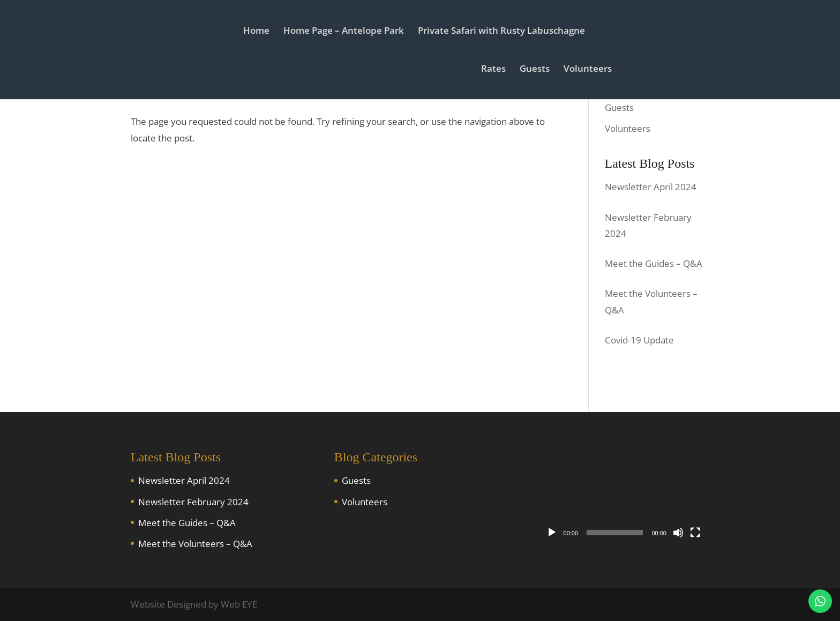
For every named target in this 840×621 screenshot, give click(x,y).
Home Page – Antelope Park (344, 32)
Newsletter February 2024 (193, 502)
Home (256, 32)
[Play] (552, 533)
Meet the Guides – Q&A (187, 523)
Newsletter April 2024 (184, 480)
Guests (535, 70)
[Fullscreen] (695, 533)
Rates (493, 70)
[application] (624, 495)
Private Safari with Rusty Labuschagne (501, 32)
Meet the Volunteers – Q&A (195, 544)
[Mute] (678, 533)
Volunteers (588, 70)
